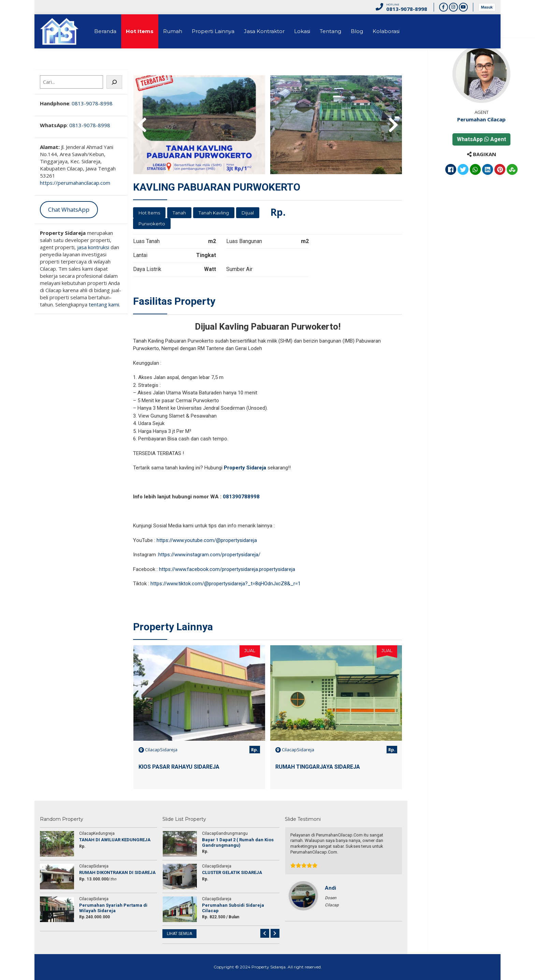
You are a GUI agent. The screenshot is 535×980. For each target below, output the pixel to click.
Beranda (105, 31)
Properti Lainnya (213, 31)
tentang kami (104, 304)
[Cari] (114, 82)
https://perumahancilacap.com (75, 183)
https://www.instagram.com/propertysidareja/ (209, 555)
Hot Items (140, 31)
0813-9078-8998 (92, 103)
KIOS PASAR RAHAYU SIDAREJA (179, 767)
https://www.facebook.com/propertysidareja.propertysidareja (227, 569)
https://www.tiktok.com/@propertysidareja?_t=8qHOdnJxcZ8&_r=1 (226, 584)
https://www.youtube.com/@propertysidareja (207, 540)
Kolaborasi (386, 31)
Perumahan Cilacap (481, 119)
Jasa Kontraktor (264, 31)
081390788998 (242, 497)
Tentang (330, 31)
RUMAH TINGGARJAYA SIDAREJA (318, 767)
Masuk (487, 7)
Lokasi (302, 31)
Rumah (173, 31)
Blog (357, 31)
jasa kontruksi (93, 247)
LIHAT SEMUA (179, 934)
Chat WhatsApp (69, 209)
